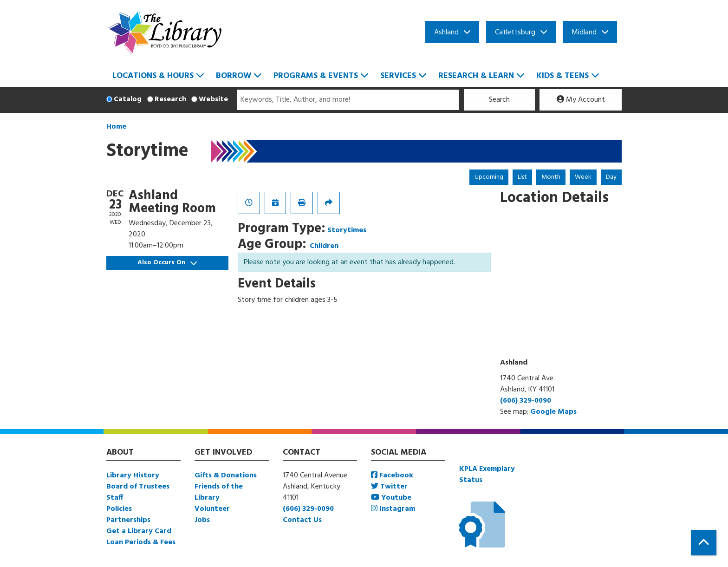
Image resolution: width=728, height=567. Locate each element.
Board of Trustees (138, 487)
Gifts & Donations (226, 476)
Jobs (202, 520)
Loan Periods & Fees (141, 542)
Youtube (391, 498)
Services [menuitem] (398, 76)
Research (170, 99)
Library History (133, 476)
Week (583, 177)
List (522, 177)
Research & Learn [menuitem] (476, 76)
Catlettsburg (515, 33)
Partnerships (128, 520)
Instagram (393, 509)
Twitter (389, 487)
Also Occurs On (167, 263)
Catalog (128, 99)
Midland (584, 33)
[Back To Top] (704, 543)
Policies (119, 509)
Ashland (446, 33)
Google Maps (553, 412)
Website (213, 99)
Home (116, 127)
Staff (115, 498)
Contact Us (302, 520)
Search (499, 100)
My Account (581, 100)
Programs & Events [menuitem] (316, 76)
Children (324, 246)
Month (551, 177)
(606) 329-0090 (526, 401)
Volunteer (212, 509)
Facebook (392, 476)
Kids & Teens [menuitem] (562, 76)
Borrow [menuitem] (234, 76)
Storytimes (347, 230)
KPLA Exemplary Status (487, 475)
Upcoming (489, 177)
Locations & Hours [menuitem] (153, 76)
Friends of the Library (219, 492)
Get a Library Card (139, 531)
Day (611, 177)
